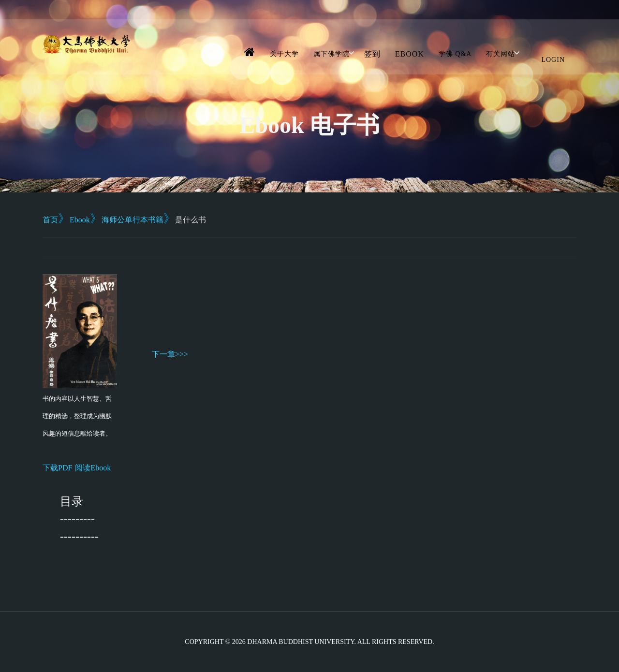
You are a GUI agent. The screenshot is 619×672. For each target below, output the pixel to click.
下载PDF (57, 468)
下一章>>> (170, 354)
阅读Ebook (93, 468)
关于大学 (284, 54)
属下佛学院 (332, 54)
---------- (79, 536)
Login (553, 60)
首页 (50, 220)
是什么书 (191, 220)
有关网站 (501, 54)
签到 (372, 54)
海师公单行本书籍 (133, 220)
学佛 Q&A (455, 54)
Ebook (410, 54)
